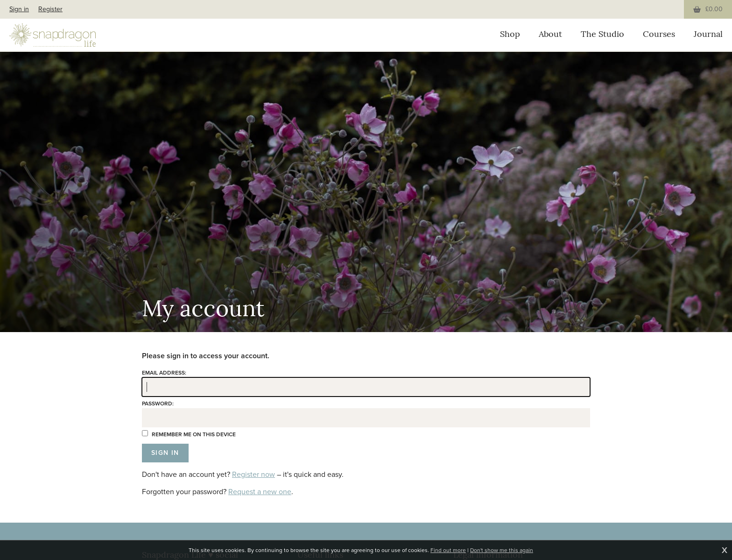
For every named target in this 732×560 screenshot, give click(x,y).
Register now (253, 474)
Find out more (448, 550)
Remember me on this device (189, 434)
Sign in (19, 9)
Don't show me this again (502, 550)
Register (50, 9)
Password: (158, 404)
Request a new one (260, 492)
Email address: (164, 373)
